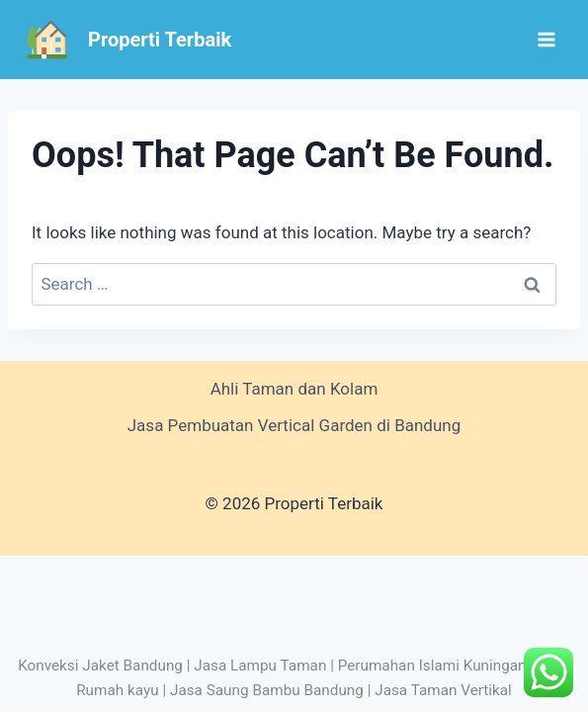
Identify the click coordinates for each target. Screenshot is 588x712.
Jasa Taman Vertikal (443, 690)
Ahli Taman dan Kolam (294, 389)
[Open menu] (546, 39)
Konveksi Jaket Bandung (100, 666)
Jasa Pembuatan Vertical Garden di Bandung (294, 425)
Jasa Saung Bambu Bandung (267, 690)
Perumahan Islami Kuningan (432, 666)
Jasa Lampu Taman (260, 666)
